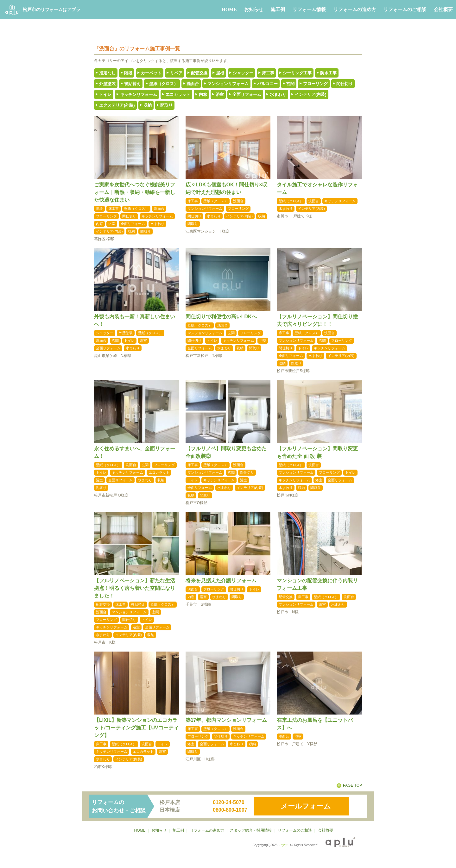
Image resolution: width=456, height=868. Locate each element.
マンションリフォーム (228, 84)
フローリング (315, 84)
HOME (229, 9)
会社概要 (443, 9)
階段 (128, 73)
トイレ (105, 94)
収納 (148, 105)
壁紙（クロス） (164, 84)
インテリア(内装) (311, 94)
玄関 (290, 84)
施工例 (278, 9)
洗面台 (193, 84)
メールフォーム (306, 806)
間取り (166, 105)
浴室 (220, 94)
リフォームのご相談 (405, 9)
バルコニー (267, 84)
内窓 (203, 94)
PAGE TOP (352, 785)
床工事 (268, 73)
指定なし (107, 73)
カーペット (151, 73)
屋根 (220, 73)
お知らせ (254, 9)
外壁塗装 (107, 84)
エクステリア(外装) (117, 105)
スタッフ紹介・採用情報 (251, 830)
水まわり (278, 94)
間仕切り (345, 84)
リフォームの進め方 (355, 9)
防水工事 (328, 73)
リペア (176, 73)
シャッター (243, 73)
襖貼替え (132, 84)
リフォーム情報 (309, 9)
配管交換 (199, 73)
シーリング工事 (297, 73)
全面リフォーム (247, 94)
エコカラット (178, 94)
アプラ (283, 845)
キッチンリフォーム (139, 94)
